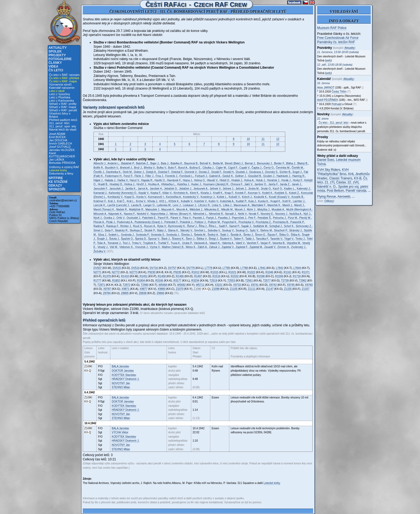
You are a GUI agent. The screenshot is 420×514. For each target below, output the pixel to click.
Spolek (55, 51)
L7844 (297, 268)
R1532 (235, 276)
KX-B (358, 178)
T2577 (267, 281)
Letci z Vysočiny (59, 94)
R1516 (216, 276)
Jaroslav (120, 366)
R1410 (125, 276)
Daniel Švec (326, 160)
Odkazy (55, 186)
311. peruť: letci (59, 123)
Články (55, 63)
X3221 (219, 285)
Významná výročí (60, 84)
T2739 (285, 281)
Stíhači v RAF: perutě (63, 110)
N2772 (116, 272)
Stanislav (124, 375)
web (328, 60)
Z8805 (125, 293)
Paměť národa (356, 191)
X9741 (255, 285)
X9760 (309, 285)
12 (278, 139)
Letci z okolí (57, 91)
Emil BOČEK (57, 137)
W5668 (163, 285)
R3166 (159, 281)
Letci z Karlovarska (61, 101)
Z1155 (288, 289)
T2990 (145, 285)
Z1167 (306, 289)
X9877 (143, 289)
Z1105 (234, 289)
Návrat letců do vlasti (63, 130)
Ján (121, 383)
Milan (121, 387)
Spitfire (56, 178)
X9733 (237, 285)
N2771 (97, 272)
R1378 (107, 276)
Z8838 (143, 293)
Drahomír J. (125, 379)
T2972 (126, 285)
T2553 (231, 281)
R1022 (251, 272)
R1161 (288, 272)
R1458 (162, 276)
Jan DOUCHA (58, 140)
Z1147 (270, 289)
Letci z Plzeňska (60, 97)
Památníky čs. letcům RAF (336, 42)
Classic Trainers (341, 178)
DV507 (98, 268)
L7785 (226, 268)
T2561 (249, 281)
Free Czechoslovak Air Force (338, 38)
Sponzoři (57, 189)
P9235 (177, 272)
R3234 (195, 281)
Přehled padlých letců (63, 120)
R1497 (198, 276)
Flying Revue (327, 197)
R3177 (177, 281)
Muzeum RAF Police (332, 28)
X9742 (273, 285)
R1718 (297, 276)
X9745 (291, 285)
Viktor (120, 432)
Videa (53, 66)
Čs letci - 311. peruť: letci (334, 123)
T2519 (213, 281)
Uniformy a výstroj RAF (64, 167)
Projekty (57, 55)
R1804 (141, 281)
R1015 (214, 272)
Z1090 (197, 289)
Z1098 (216, 289)
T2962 (303, 281)
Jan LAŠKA (57, 160)
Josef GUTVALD (60, 147)
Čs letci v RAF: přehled (64, 78)
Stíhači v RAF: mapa (63, 107)
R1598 (261, 276)
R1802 (116, 281)
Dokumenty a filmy (61, 173)
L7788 (244, 268)
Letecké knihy (58, 170)
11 (263, 139)
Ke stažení (58, 182)
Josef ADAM (57, 134)
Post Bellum (335, 191)
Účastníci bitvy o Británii (60, 115)
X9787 (107, 289)
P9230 (151, 272)
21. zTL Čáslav (335, 182)
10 (248, 139)
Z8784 (107, 293)
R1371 (306, 272)
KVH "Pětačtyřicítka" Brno (333, 172)
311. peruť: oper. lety (63, 126)
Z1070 (179, 289)
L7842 (280, 268)
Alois (326, 88)
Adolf (328, 100)
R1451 (143, 276)
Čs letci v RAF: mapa (63, 81)
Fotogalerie (60, 59)
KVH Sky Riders (329, 170)
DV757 (172, 268)
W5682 (181, 285)
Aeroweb (344, 197)
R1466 (180, 276)
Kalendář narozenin (62, 88)
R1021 (232, 272)
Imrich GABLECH (61, 143)
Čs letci (56, 70)
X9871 (125, 289)
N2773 (134, 272)
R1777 (97, 281)
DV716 (154, 268)
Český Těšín (339, 92)
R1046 (269, 272)
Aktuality (58, 48)
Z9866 (160, 293)
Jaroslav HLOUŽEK (62, 150)
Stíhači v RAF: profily (63, 104)
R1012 (195, 272)
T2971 (101, 285)
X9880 (162, 289)
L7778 (208, 268)
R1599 (279, 276)
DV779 (191, 268)
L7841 (262, 268)
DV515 (117, 268)
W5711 (200, 285)
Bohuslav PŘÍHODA (62, 163)
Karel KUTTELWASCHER (62, 155)
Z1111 (252, 289)
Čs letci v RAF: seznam (64, 75)
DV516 (135, 268)
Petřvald (337, 104)
